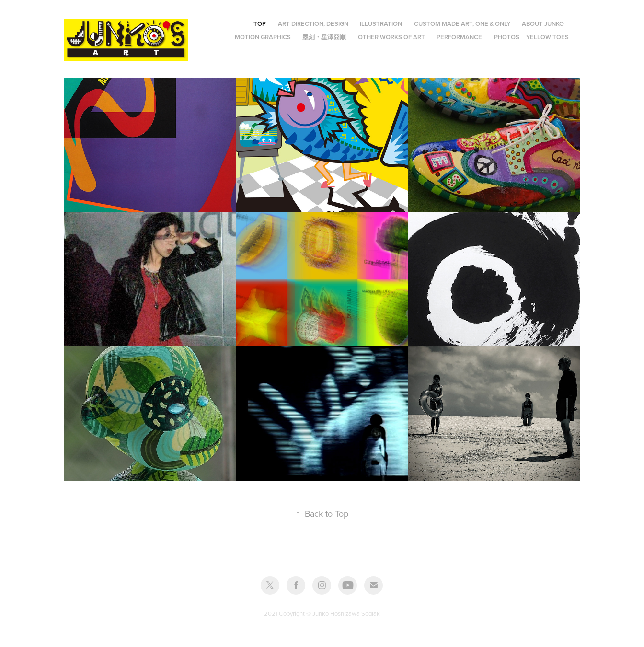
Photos (507, 37)
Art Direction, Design (313, 24)
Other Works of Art (391, 37)
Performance (459, 37)
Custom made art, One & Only (462, 24)
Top (260, 24)
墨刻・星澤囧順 (324, 37)
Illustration (381, 24)
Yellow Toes (547, 37)
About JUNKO (543, 24)
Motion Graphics (263, 37)
